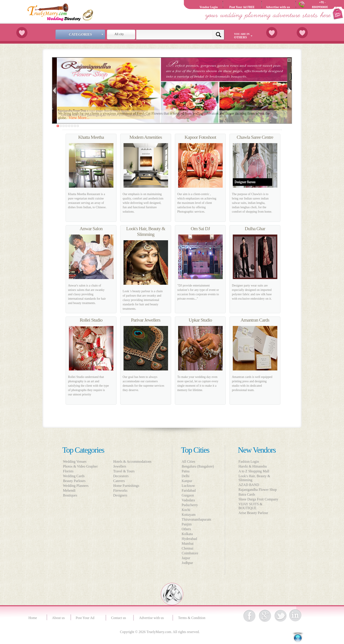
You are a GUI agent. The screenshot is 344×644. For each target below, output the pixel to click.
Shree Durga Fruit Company (258, 499)
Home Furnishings (128, 486)
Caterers (120, 481)
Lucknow (188, 486)
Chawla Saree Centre (255, 137)
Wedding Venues (75, 462)
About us (58, 618)
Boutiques (70, 495)
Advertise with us (152, 618)
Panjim (187, 524)
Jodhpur (187, 563)
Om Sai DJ (200, 229)
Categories (86, 34)
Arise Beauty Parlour (253, 513)
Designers (122, 495)
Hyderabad (189, 539)
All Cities (188, 462)
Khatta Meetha (91, 137)
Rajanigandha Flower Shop (258, 490)
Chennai (187, 548)
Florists (68, 471)
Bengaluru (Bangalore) (198, 466)
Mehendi (69, 490)
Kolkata (187, 534)
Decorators (122, 476)
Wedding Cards (74, 476)
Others (186, 529)
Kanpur (187, 481)
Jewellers (121, 466)
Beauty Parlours (74, 481)
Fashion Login (249, 462)
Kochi (186, 510)
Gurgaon (188, 495)
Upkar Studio (200, 320)
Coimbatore (190, 553)
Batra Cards (247, 494)
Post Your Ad (86, 618)
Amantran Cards (255, 320)
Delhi (186, 476)
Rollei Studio (91, 320)
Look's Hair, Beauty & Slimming (146, 231)
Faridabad (189, 490)
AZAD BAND (249, 485)
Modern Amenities (146, 137)
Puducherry (190, 505)
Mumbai (188, 543)
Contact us (118, 618)
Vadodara (188, 500)
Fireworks (122, 490)
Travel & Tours (125, 471)
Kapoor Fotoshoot (200, 137)
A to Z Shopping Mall (254, 471)
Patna (186, 471)
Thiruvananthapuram (196, 519)
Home (33, 618)
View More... (79, 118)
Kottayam (189, 515)
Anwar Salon (91, 229)
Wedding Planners (76, 486)
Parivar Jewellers (146, 320)
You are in (244, 36)
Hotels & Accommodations (134, 462)
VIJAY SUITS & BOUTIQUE (250, 506)
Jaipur (186, 558)
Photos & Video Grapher (80, 466)
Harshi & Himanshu (253, 466)
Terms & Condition (192, 618)
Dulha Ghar (255, 229)
